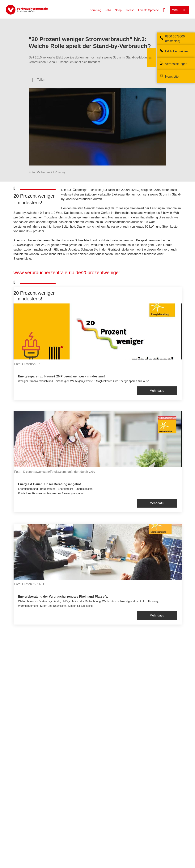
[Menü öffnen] (179, 10)
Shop (118, 10)
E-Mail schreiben (177, 51)
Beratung (95, 10)
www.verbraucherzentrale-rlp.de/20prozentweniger (67, 273)
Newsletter (172, 77)
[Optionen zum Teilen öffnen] (39, 80)
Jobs (108, 10)
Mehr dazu (157, 391)
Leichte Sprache (148, 10)
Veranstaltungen (176, 64)
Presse (130, 10)
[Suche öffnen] (164, 10)
